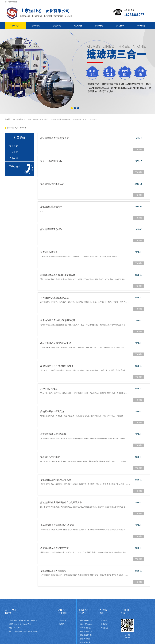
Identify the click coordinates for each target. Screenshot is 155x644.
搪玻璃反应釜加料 (49, 252)
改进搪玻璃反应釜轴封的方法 (54, 548)
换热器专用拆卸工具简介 (52, 411)
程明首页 (15, 26)
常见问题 (14, 146)
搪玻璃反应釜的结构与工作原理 (56, 480)
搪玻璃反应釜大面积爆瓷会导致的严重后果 (61, 502)
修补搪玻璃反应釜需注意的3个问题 (57, 525)
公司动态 (14, 152)
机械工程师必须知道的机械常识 (56, 343)
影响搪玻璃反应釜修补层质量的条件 (58, 275)
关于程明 (36, 26)
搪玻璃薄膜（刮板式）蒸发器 (86, 636)
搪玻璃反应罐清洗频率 (51, 207)
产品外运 (99, 26)
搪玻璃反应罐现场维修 (51, 229)
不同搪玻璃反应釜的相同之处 (54, 298)
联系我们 (8, 2)
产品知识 (14, 158)
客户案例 (78, 26)
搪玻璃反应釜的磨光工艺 (52, 184)
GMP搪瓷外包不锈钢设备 (61, 119)
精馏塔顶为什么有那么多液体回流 (57, 366)
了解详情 (139, 149)
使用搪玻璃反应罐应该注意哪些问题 (58, 320)
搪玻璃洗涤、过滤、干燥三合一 (85, 119)
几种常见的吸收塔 (49, 389)
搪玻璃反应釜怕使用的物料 (53, 434)
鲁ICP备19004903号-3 (23, 624)
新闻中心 (23, 128)
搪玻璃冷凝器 (85, 639)
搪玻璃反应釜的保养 (50, 457)
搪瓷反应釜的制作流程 (51, 161)
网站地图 (14, 2)
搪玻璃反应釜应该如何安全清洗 (56, 138)
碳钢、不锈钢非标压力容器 (38, 119)
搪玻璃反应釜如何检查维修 (53, 571)
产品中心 (57, 26)
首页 (17, 128)
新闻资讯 (120, 26)
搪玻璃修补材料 (19, 119)
